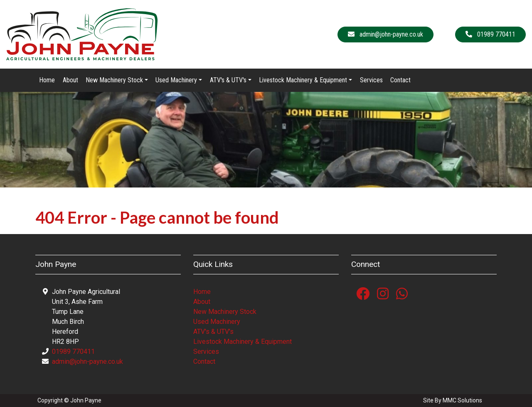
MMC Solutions (462, 400)
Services (371, 80)
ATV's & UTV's (213, 332)
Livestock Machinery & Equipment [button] (303, 80)
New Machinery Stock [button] (114, 80)
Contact (400, 80)
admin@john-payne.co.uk (87, 361)
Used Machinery (217, 322)
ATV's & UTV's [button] (228, 80)
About (70, 80)
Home (47, 80)
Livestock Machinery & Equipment (243, 342)
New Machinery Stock (225, 312)
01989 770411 (73, 351)
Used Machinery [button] (176, 80)
